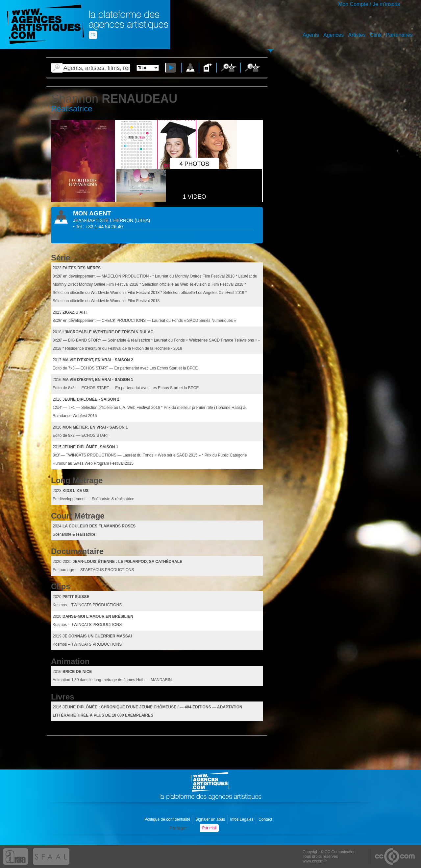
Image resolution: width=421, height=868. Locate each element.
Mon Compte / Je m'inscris (369, 4)
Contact (266, 819)
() (142, 220)
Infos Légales (242, 819)
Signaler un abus (211, 819)
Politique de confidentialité (168, 819)
